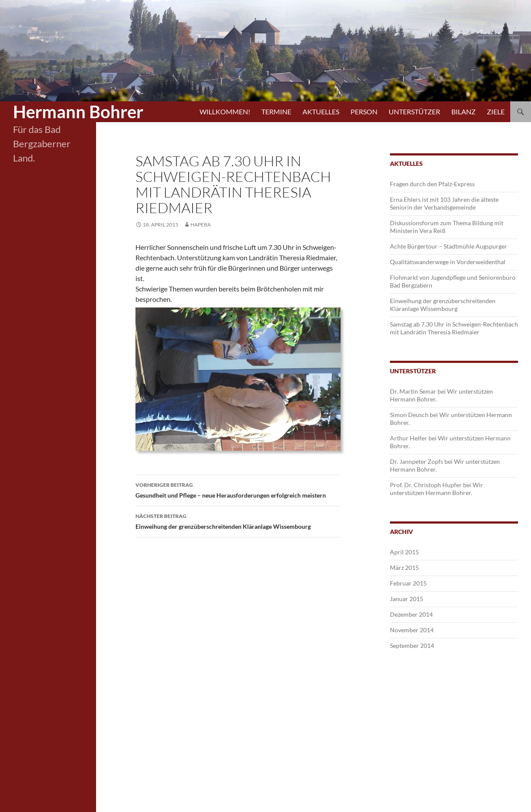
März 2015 (404, 568)
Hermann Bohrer (78, 112)
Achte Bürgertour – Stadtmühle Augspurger (449, 246)
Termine (276, 112)
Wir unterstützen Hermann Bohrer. (436, 489)
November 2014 (412, 630)
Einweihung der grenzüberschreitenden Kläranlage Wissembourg (238, 521)
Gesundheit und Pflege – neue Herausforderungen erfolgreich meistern (238, 489)
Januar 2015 (407, 599)
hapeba (201, 225)
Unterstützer (414, 112)
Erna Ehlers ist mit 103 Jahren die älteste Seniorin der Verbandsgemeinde (444, 203)
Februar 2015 (408, 583)
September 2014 (412, 645)
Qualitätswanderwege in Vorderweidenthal (448, 262)
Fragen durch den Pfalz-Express (432, 184)
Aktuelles (321, 112)
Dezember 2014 (411, 614)
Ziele (496, 112)
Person (364, 112)
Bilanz (463, 112)
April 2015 (404, 552)
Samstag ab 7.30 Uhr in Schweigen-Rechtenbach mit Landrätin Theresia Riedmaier (454, 328)
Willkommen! (225, 112)
